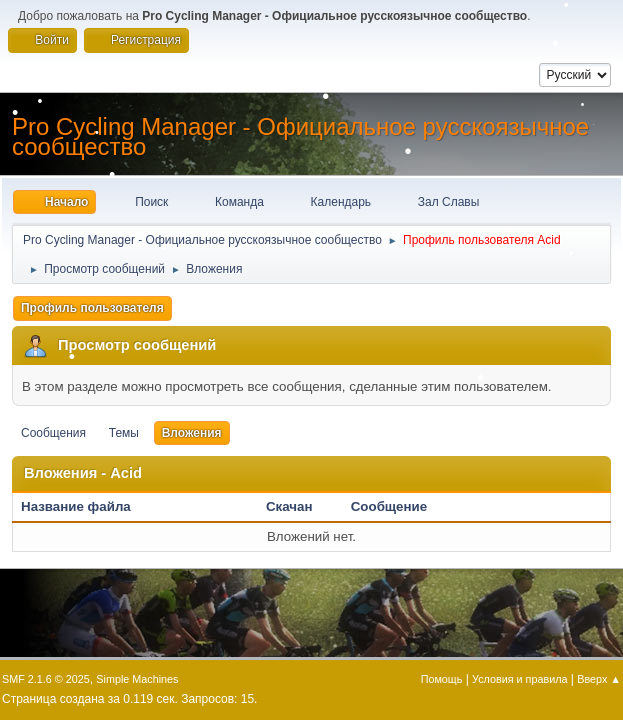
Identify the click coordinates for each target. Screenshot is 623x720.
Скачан (289, 506)
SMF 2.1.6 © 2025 (46, 679)
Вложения (192, 433)
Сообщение (389, 506)
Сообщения (53, 433)
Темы (124, 433)
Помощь (442, 679)
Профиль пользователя (92, 308)
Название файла (86, 506)
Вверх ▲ (599, 679)
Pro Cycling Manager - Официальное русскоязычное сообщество (300, 136)
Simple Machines (137, 679)
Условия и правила (519, 679)
